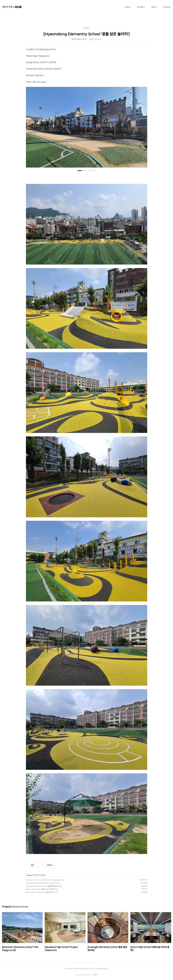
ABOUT (128, 7)
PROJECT (141, 7)
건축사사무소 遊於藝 (12, 7)
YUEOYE (88, 975)
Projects (29, 875)
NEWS (154, 7)
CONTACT (167, 7)
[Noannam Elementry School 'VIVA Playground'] (44, 880)
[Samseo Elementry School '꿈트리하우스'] (41, 892)
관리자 (96, 975)
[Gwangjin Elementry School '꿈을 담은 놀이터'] (43, 886)
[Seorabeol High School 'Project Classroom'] (42, 883)
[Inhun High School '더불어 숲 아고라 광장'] (41, 889)
